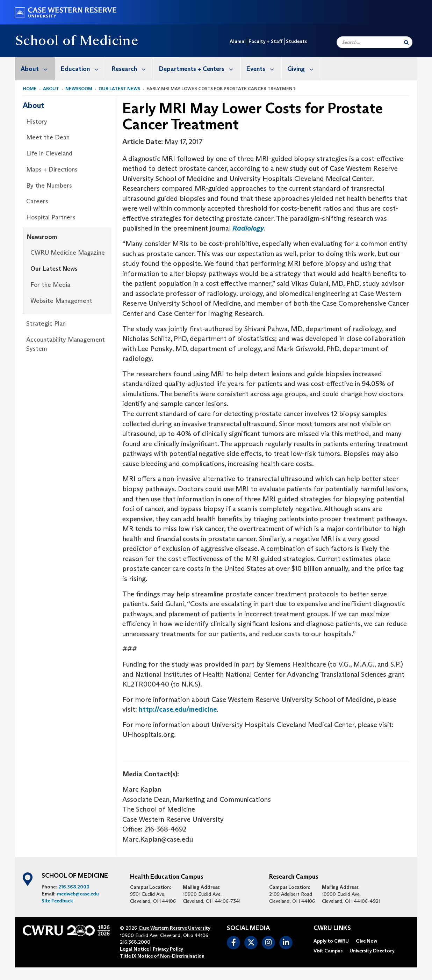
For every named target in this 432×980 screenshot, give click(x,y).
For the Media (50, 285)
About (38, 69)
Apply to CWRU (331, 941)
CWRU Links (332, 928)
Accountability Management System (66, 344)
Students (296, 41)
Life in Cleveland (49, 153)
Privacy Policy (168, 949)
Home (30, 89)
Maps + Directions (52, 169)
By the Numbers (49, 186)
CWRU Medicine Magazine (68, 253)
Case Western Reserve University (174, 928)
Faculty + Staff (266, 41)
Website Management (61, 301)
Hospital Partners (51, 217)
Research (132, 69)
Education (83, 69)
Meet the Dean (48, 137)
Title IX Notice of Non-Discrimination (162, 956)
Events (264, 69)
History (37, 122)
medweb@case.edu (78, 894)
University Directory (372, 951)
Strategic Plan (46, 324)
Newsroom (79, 89)
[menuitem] (35, 69)
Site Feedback (57, 901)
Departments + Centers (200, 69)
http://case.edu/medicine (178, 709)
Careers (37, 201)
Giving (304, 69)
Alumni (237, 41)
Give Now (366, 941)
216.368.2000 (74, 887)
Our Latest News (119, 89)
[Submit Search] (406, 42)
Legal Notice (134, 949)
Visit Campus (328, 951)
